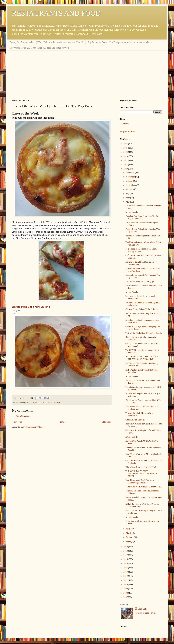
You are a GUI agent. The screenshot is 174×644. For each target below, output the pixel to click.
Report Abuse (127, 132)
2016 (126, 559)
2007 (126, 597)
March (129, 533)
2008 (126, 593)
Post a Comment (23, 416)
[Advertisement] (87, 73)
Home (62, 422)
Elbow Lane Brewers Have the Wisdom (142, 467)
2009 (126, 589)
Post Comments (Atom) (33, 427)
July (128, 194)
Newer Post (18, 422)
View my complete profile (146, 613)
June (128, 198)
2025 (126, 148)
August (129, 189)
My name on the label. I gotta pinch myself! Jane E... (140, 297)
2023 (126, 156)
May (128, 202)
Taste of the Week (53, 402)
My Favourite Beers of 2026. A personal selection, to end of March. (120, 42)
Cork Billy (142, 609)
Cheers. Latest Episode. (135, 420)
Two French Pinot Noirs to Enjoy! (140, 282)
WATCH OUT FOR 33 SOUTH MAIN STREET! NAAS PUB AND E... (142, 358)
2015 (126, 563)
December (130, 173)
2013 (126, 572)
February (130, 537)
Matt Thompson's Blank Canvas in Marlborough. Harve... (140, 482)
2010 (126, 585)
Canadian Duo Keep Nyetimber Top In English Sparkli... (142, 217)
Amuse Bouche (132, 212)
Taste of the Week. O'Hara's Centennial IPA (144, 487)
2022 (126, 160)
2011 (126, 580)
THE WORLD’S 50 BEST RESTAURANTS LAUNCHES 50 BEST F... (141, 474)
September (131, 185)
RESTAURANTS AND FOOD (56, 13)
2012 (126, 576)
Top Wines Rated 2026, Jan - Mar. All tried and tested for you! (40, 48)
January (129, 541)
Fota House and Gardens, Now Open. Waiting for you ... (141, 250)
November (131, 177)
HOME (126, 124)
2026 (126, 144)
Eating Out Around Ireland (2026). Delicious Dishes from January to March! (46, 42)
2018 (126, 551)
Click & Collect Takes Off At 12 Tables (142, 309)
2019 (126, 547)
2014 (126, 568)
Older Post (106, 422)
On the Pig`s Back (39, 402)
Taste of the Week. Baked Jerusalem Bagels (144, 333)
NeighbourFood (25, 402)
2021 (126, 165)
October (130, 181)
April (128, 529)
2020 (126, 169)
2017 (126, 555)
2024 (126, 152)
